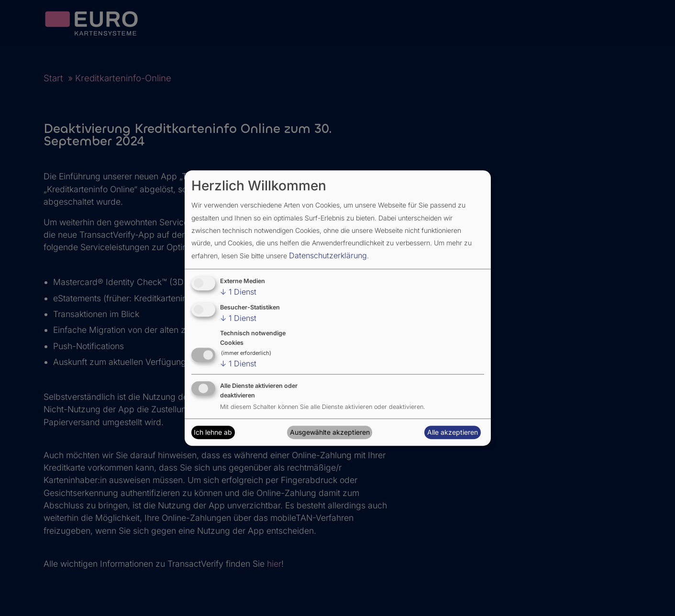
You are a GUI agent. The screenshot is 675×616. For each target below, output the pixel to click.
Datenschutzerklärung (328, 255)
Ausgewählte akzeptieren (330, 432)
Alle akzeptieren (453, 432)
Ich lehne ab (213, 432)
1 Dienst (238, 292)
